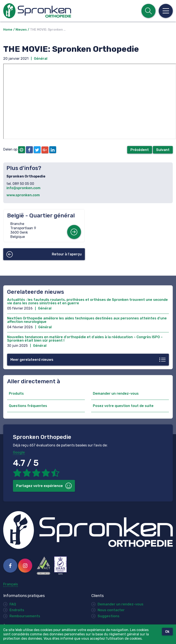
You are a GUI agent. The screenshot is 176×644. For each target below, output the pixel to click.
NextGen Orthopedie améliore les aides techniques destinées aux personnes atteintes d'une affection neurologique (87, 320)
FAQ (13, 604)
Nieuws (21, 30)
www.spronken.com (23, 195)
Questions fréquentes (28, 406)
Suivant (163, 150)
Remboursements (25, 616)
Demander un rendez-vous (116, 393)
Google (19, 452)
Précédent (140, 150)
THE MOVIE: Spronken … (48, 30)
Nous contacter (111, 610)
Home (8, 30)
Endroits (17, 610)
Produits (16, 393)
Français (11, 584)
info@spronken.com (23, 188)
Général (41, 59)
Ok (167, 632)
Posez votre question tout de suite (123, 406)
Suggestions (109, 616)
